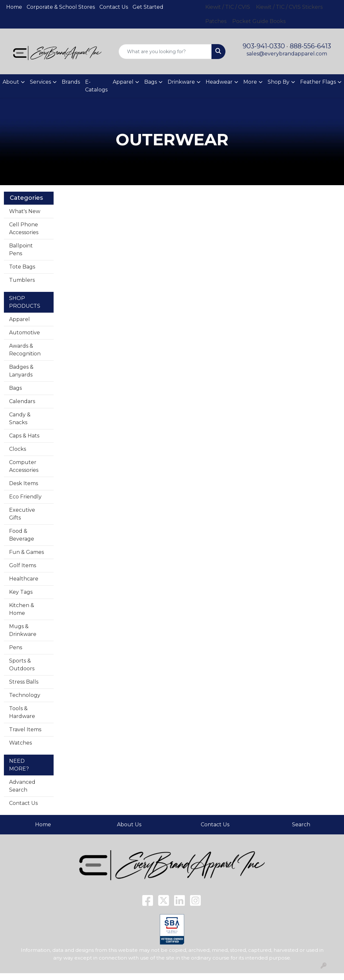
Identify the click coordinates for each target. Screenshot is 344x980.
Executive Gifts (22, 514)
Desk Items (24, 483)
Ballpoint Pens (21, 250)
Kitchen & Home (22, 609)
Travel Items (25, 729)
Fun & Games (26, 552)
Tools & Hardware (22, 712)
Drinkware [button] (181, 82)
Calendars (22, 401)
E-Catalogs (96, 86)
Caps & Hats (24, 436)
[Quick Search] (165, 52)
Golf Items (23, 565)
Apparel (19, 319)
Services (40, 82)
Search (301, 825)
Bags (15, 388)
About (11, 82)
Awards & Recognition (25, 350)
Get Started (148, 7)
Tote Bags (22, 267)
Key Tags (21, 592)
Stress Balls (24, 682)
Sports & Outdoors (22, 665)
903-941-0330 (264, 46)
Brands (71, 82)
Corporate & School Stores (61, 7)
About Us (129, 825)
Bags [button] (151, 82)
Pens (16, 647)
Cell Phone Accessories (24, 228)
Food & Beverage (22, 535)
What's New (25, 211)
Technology (25, 695)
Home (14, 7)
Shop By (279, 82)
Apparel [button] (123, 82)
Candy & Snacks (20, 418)
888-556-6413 (310, 46)
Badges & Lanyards (21, 371)
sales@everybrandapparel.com (287, 54)
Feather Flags (318, 82)
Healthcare (24, 579)
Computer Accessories (24, 466)
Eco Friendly (25, 497)
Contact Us (114, 7)
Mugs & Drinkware (23, 630)
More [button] (250, 82)
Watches (20, 743)
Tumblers (22, 280)
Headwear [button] (219, 82)
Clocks (18, 449)
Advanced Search (22, 786)
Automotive (25, 333)
